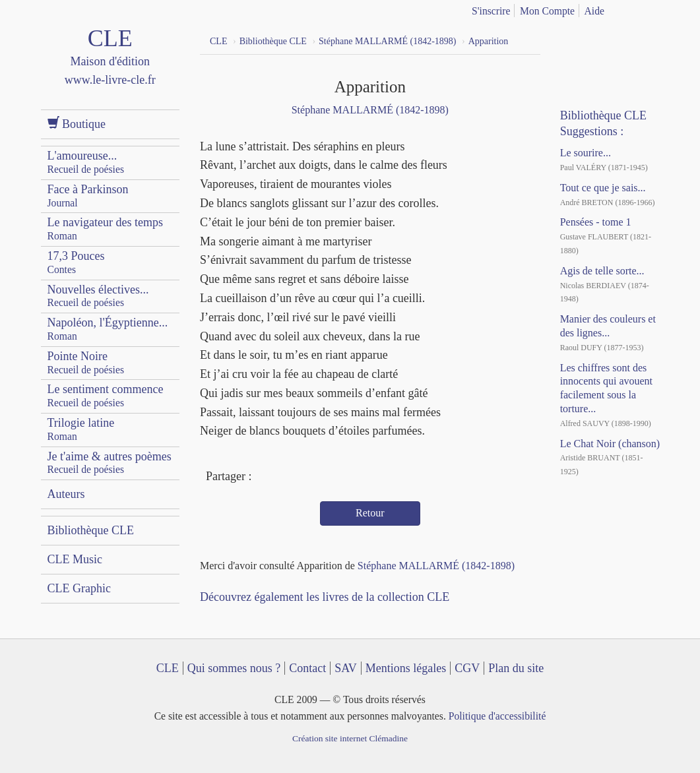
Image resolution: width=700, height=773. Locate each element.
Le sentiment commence (106, 395)
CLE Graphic (79, 588)
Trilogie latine (81, 429)
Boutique (77, 124)
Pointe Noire (86, 362)
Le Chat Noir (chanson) (610, 444)
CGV (467, 668)
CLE (168, 668)
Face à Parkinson (88, 196)
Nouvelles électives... (98, 296)
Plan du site (516, 668)
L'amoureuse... (86, 162)
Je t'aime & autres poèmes (110, 463)
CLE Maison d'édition (111, 69)
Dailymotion (625, 40)
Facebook (265, 478)
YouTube (600, 40)
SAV (346, 668)
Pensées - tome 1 (596, 222)
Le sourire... (586, 153)
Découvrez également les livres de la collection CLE (325, 597)
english (652, 9)
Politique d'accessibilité (497, 716)
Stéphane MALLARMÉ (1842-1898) (370, 110)
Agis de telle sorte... (602, 271)
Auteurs (66, 494)
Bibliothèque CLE (91, 530)
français (631, 9)
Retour (370, 513)
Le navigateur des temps (105, 229)
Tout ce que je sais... (603, 188)
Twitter (289, 478)
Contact (307, 668)
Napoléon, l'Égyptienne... (108, 329)
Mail (313, 478)
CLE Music (75, 559)
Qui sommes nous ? (234, 668)
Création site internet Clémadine (350, 738)
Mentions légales (406, 668)
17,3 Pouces (76, 262)
